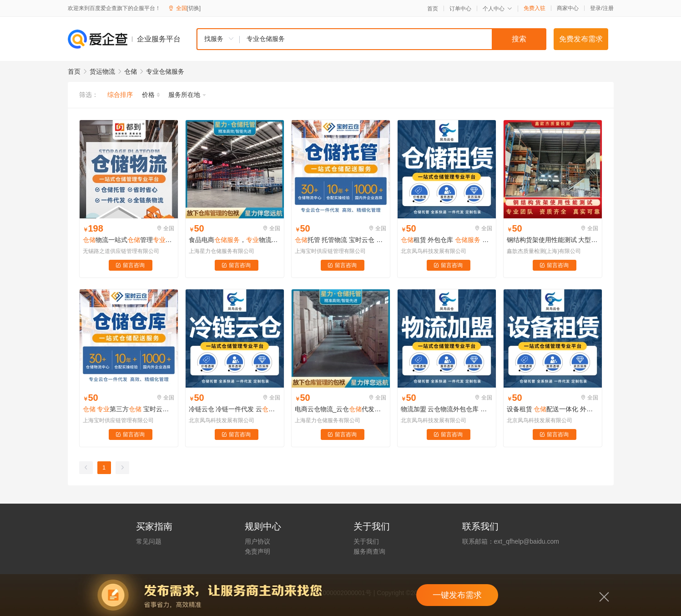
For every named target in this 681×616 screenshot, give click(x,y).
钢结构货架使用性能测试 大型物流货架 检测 (553, 240)
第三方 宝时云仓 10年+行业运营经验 (129, 409)
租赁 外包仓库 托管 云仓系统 (447, 240)
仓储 (131, 71)
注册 (608, 8)
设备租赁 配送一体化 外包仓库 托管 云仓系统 (553, 409)
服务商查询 (369, 551)
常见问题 (149, 541)
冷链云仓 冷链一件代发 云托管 (235, 409)
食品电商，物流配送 (235, 240)
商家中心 (568, 8)
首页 (433, 9)
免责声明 (257, 551)
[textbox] (393, 39)
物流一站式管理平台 (129, 240)
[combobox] (371, 39)
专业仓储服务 (165, 71)
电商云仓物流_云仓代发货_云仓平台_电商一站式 (341, 409)
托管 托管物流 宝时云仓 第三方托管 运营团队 (341, 240)
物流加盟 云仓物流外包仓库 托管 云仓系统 (447, 409)
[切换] (194, 8)
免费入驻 (535, 8)
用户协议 (257, 541)
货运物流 (102, 71)
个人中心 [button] (497, 9)
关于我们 (366, 541)
